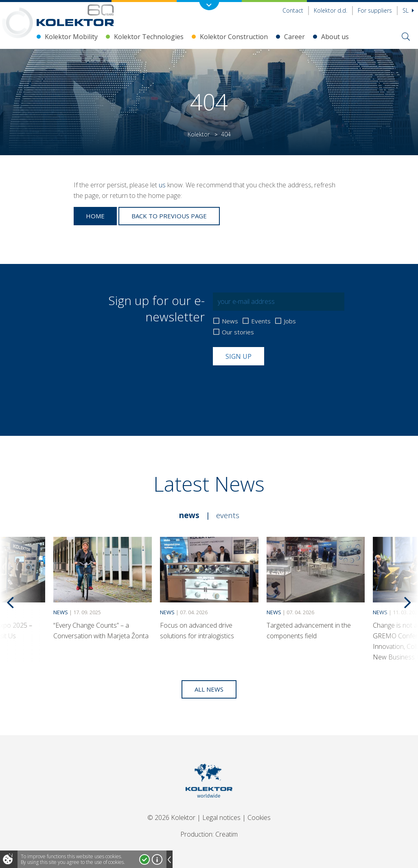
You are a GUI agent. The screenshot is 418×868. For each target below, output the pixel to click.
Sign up (239, 356)
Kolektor (199, 134)
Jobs (290, 321)
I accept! (144, 859)
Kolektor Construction (234, 37)
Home (95, 216)
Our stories (238, 332)
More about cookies (157, 859)
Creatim (227, 834)
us (162, 185)
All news (209, 689)
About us (335, 37)
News (230, 321)
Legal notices (221, 817)
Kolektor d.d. (330, 10)
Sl (408, 10)
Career (294, 37)
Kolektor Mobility (71, 37)
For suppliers (375, 10)
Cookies (259, 817)
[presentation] (275, 385)
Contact (293, 10)
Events (261, 321)
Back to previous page (169, 216)
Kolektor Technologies (149, 37)
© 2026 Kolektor (171, 817)
